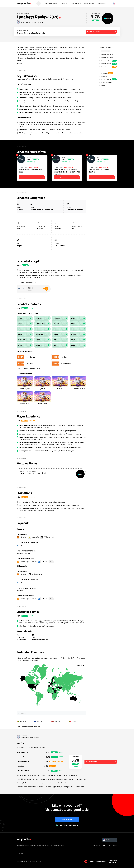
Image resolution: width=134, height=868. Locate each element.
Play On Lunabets (102, 32)
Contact (115, 845)
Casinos (63, 3)
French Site (20, 853)
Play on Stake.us (32, 177)
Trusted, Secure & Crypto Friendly (31, 33)
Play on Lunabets (101, 762)
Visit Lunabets (67, 819)
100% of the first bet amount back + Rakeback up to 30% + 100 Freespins (67, 172)
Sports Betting (75, 3)
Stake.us (29, 157)
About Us (107, 845)
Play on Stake (102, 177)
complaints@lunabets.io (40, 639)
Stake (98, 157)
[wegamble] (24, 3)
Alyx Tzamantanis (37, 23)
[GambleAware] (86, 862)
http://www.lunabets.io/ (75, 209)
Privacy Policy (96, 845)
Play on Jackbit (67, 177)
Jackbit (64, 157)
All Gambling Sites (50, 3)
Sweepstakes (102, 3)
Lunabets (26, 47)
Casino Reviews (89, 3)
